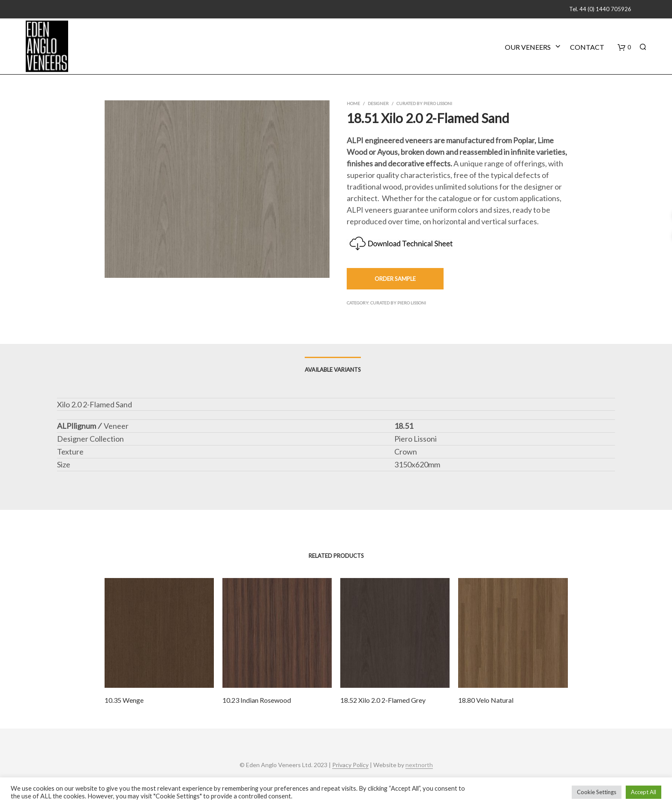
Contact (587, 47)
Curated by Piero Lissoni (424, 103)
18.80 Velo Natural (486, 700)
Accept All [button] (643, 792)
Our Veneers (528, 47)
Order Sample (395, 279)
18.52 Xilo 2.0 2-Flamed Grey (383, 700)
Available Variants (333, 370)
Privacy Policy (350, 765)
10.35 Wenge (124, 700)
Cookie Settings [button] (597, 792)
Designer (378, 103)
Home (353, 103)
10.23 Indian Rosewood (257, 700)
